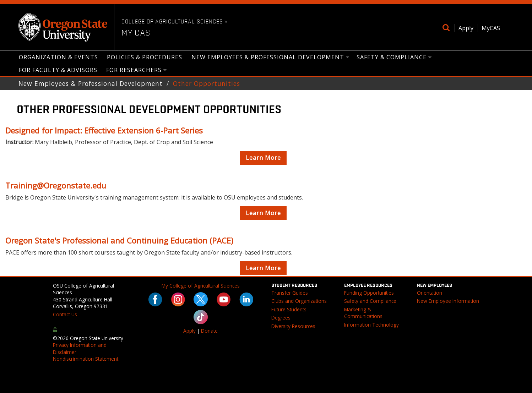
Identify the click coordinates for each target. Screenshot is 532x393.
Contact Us (65, 314)
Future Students (289, 309)
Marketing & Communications (363, 313)
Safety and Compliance (370, 301)
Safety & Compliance (392, 58)
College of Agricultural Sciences (172, 21)
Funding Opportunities (369, 293)
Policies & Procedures (145, 57)
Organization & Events (58, 57)
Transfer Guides (290, 293)
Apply (466, 28)
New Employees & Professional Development (268, 58)
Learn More (263, 158)
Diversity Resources (293, 326)
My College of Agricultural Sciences (201, 286)
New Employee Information (448, 301)
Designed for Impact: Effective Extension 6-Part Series (104, 130)
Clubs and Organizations (299, 301)
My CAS (136, 32)
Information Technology (371, 325)
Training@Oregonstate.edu (56, 185)
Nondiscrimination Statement (86, 359)
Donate (209, 331)
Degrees (281, 318)
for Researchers (134, 70)
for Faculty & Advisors (58, 70)
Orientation (430, 293)
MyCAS (491, 28)
